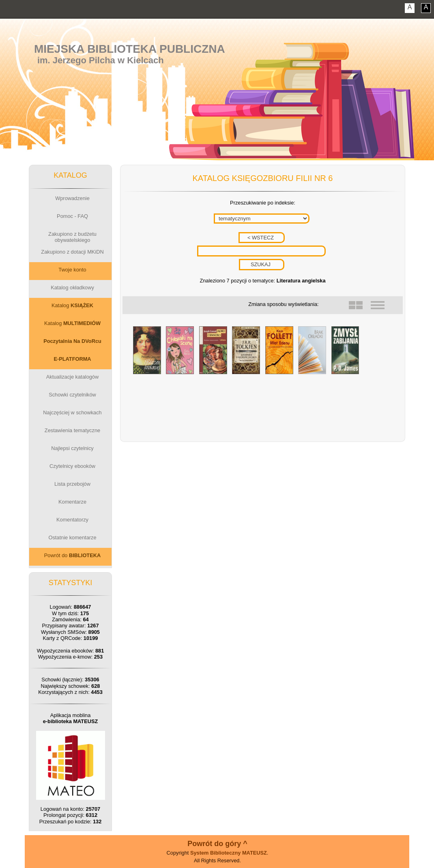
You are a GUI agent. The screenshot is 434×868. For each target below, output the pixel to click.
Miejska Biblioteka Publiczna (130, 49)
